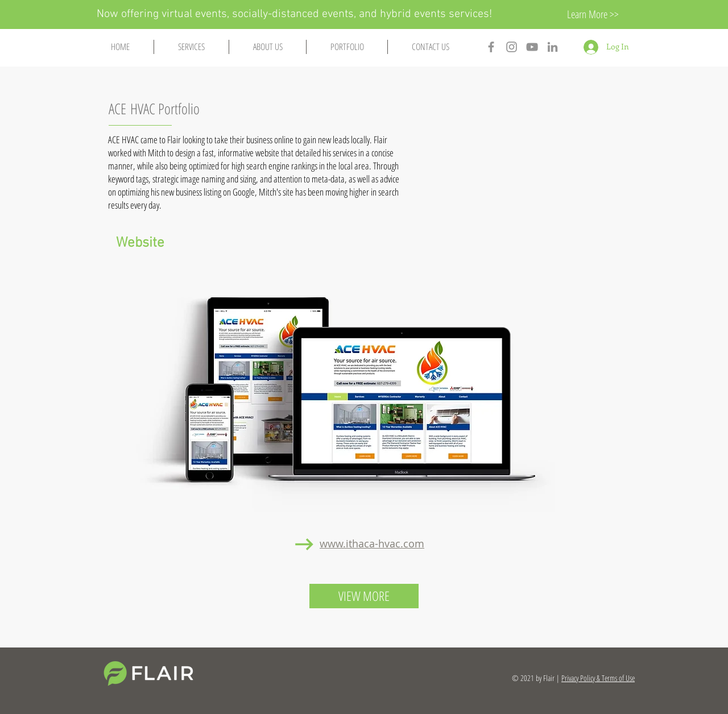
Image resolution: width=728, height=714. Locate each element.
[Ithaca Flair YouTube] (532, 47)
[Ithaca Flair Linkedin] (553, 47)
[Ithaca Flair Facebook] (491, 47)
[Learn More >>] (593, 14)
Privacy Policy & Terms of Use (598, 678)
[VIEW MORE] (364, 596)
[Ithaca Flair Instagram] (512, 47)
